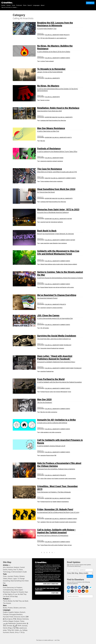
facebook (54, 348)
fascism (43, 100)
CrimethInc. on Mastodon (68, 587)
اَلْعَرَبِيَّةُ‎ (15, 626)
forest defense (48, 264)
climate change (68, 264)
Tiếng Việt (10, 630)
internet (49, 348)
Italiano (17, 612)
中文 (15, 619)
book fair (48, 222)
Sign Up (90, 576)
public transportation (70, 479)
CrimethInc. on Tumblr (87, 587)
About (43, 5)
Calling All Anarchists (52, 35)
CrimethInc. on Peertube (76, 591)
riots (55, 392)
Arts (4, 567)
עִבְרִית (10, 628)
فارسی (5, 623)
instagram (61, 348)
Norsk (12, 632)
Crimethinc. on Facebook (72, 587)
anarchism (43, 308)
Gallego (25, 630)
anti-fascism (63, 287)
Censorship (43, 348)
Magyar (11, 621)
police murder (56, 264)
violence (49, 479)
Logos (15, 579)
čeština (5, 621)
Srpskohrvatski (21, 623)
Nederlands (12, 623)
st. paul (57, 38)
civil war (70, 545)
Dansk (5, 628)
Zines (5, 576)
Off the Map (14, 597)
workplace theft (45, 121)
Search (30, 5)
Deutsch (22, 612)
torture (52, 455)
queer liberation (54, 243)
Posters (16, 576)
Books (3, 5)
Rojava (46, 545)
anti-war (58, 287)
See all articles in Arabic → (10, 7)
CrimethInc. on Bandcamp (91, 587)
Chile (45, 479)
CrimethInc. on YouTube (79, 591)
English (5, 612)
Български (9, 619)
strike (42, 432)
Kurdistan (61, 545)
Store (25, 5)
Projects (67, 35)
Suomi (23, 617)
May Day (43, 141)
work (53, 522)
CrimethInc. (7, 3)
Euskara (17, 621)
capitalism (43, 522)
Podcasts (19, 5)
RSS (9, 565)
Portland (43, 392)
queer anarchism (45, 243)
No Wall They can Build (21, 601)
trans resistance (62, 243)
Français (6, 614)
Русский (6, 617)
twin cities (45, 38)
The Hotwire (7, 603)
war (54, 287)
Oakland (59, 502)
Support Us (90, 3)
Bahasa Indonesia (23, 619)
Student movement (59, 479)
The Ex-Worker (8, 601)
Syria (49, 545)
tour (51, 502)
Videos (5, 579)
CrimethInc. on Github (83, 587)
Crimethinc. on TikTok (72, 591)
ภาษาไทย (15, 628)
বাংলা (19, 626)
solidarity (75, 264)
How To (69, 137)
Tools (13, 5)
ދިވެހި (20, 630)
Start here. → (56, 593)
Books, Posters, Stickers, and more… (15, 608)
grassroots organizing (46, 161)
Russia (42, 287)
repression (43, 455)
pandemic (46, 432)
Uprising (58, 392)
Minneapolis (51, 38)
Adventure (48, 117)
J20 (44, 328)
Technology (67, 345)
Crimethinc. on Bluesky (79, 587)
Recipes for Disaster (17, 592)
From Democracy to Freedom (13, 588)
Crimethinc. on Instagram (76, 587)
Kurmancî (6, 632)
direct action (53, 181)
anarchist (43, 222)
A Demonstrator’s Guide (19, 572)
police (62, 264)
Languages (36, 5)
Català (17, 630)
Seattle (55, 502)
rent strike (48, 412)
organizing (60, 181)
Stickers (22, 576)
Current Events (65, 58)
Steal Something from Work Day (57, 121)
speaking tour (63, 38)
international (54, 222)
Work (16, 590)
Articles (6, 565)
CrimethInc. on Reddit (83, 591)
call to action (70, 287)
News (62, 35)
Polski (11, 617)
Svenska (25, 626)
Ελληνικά (17, 617)
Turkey (65, 545)
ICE (41, 38)
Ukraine (46, 287)
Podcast (6, 599)
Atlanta (42, 264)
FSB (55, 455)
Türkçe (22, 621)
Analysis (55, 117)
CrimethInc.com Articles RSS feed (87, 591)
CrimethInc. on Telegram (68, 591)
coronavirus (54, 412)
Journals (10, 576)
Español (11, 612)
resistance (60, 161)
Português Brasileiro (16, 614)
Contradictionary (8, 590)
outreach (51, 61)
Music (10, 579)
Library (9, 5)
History (69, 219)
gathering (60, 222)
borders (47, 328)
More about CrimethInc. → (52, 584)
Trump (47, 61)
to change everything (57, 308)
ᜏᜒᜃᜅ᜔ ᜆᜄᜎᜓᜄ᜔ (19, 632)
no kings (43, 61)
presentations (65, 502)
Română (9, 626)
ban (57, 348)
